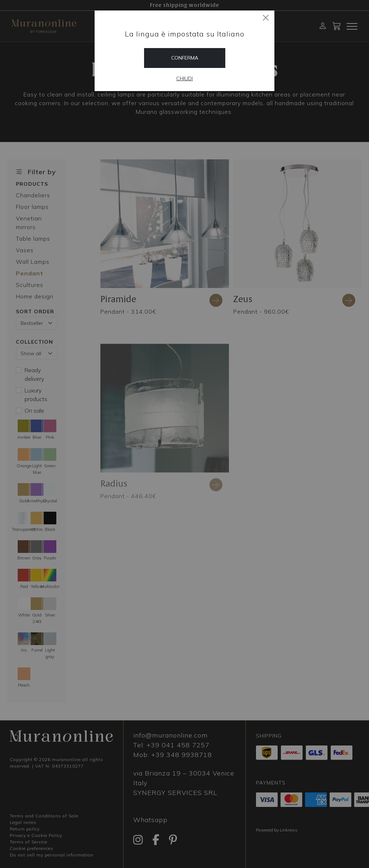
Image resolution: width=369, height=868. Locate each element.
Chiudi (184, 78)
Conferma (185, 58)
